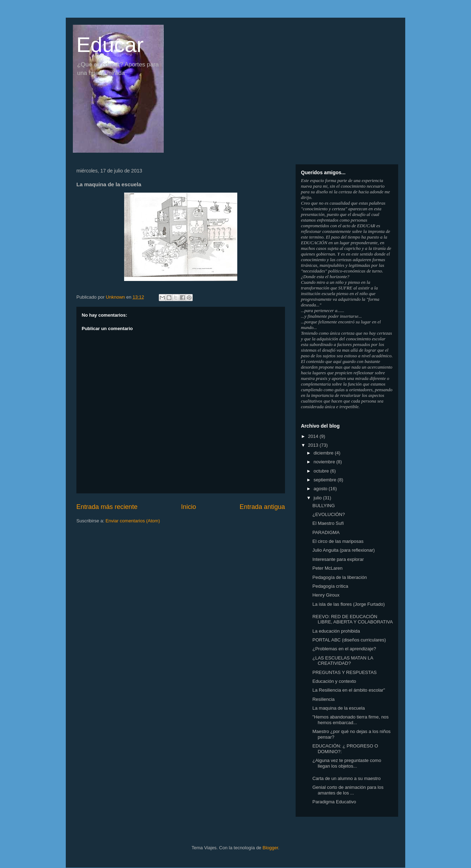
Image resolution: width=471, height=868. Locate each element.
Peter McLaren (327, 568)
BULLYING (323, 506)
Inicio (188, 507)
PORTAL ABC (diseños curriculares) (349, 640)
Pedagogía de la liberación (339, 577)
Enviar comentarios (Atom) (133, 521)
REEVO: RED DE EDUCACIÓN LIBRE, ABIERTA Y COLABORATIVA (352, 619)
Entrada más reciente (107, 507)
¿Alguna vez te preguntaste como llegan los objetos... (347, 763)
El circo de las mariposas (338, 541)
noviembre (325, 462)
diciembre (324, 453)
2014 (314, 436)
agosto (321, 489)
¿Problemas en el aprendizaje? (344, 649)
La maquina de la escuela (338, 708)
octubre (322, 471)
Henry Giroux (326, 595)
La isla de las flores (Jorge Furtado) (348, 604)
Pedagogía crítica (330, 586)
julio (318, 498)
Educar (110, 45)
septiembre (326, 480)
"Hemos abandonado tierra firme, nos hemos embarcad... (350, 720)
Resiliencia (323, 699)
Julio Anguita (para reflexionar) (343, 550)
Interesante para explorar (338, 559)
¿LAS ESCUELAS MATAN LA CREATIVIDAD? (342, 661)
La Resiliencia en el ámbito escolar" (349, 690)
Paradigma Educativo (334, 802)
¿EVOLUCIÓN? (328, 514)
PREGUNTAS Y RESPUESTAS (344, 672)
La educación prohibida (336, 631)
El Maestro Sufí (328, 523)
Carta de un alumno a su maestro (346, 778)
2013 (314, 445)
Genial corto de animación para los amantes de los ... (348, 790)
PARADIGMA (326, 532)
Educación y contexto (334, 681)
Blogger (270, 848)
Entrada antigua (262, 507)
